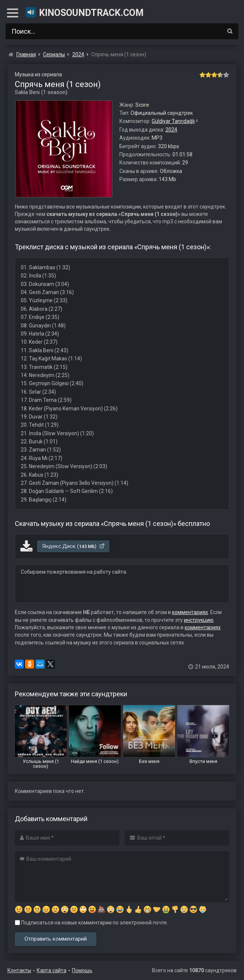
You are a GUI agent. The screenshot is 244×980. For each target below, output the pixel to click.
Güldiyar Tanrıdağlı (173, 121)
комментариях (190, 612)
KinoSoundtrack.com (84, 12)
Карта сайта (52, 970)
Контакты (19, 970)
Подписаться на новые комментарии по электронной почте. (91, 923)
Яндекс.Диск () (74, 546)
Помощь (82, 970)
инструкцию (199, 620)
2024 (171, 130)
